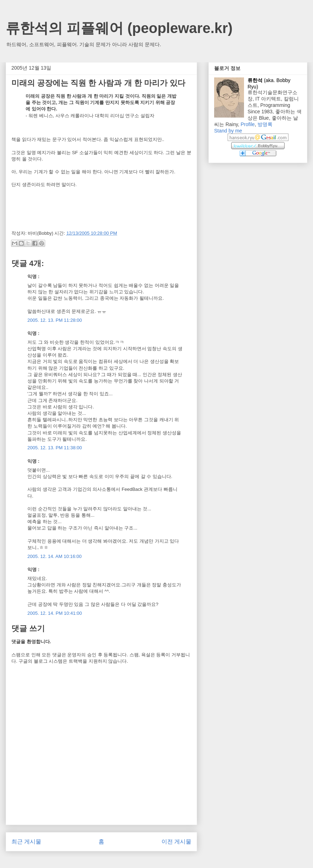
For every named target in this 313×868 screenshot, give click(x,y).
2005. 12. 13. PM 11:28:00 (55, 320)
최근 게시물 (26, 842)
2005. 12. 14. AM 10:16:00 (55, 556)
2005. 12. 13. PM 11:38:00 (55, 448)
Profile (248, 124)
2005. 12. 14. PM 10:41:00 (55, 613)
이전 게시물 (176, 842)
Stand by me (228, 131)
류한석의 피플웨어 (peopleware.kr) (119, 28)
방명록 (265, 124)
